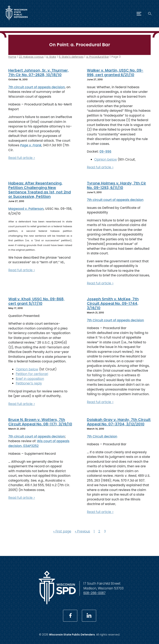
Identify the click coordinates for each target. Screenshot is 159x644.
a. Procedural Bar (98, 57)
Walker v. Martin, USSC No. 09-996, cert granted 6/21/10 (115, 73)
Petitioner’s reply (29, 383)
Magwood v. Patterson (26, 209)
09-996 (105, 152)
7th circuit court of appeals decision (37, 87)
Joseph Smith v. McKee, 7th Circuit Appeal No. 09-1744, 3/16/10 (113, 303)
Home (12, 57)
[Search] (150, 14)
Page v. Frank (31, 145)
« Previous (82, 531)
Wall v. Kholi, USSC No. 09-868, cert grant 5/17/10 (36, 301)
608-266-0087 (94, 593)
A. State (51, 57)
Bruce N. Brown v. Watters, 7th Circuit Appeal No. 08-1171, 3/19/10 (40, 422)
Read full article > (22, 158)
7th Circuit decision (102, 436)
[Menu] (139, 14)
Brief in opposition (30, 379)
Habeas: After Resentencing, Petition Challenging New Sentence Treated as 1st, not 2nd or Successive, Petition (40, 190)
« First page (62, 531)
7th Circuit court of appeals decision (115, 320)
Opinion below (106, 159)
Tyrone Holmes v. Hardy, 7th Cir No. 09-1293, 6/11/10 (116, 185)
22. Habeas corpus (31, 57)
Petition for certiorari (32, 374)
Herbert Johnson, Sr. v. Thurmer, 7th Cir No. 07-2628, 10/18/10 (39, 73)
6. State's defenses (71, 57)
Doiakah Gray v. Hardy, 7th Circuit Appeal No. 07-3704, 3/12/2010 (119, 422)
